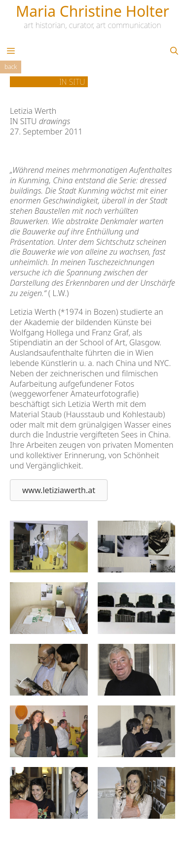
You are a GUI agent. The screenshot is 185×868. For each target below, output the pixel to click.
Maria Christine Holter (92, 11)
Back (11, 67)
